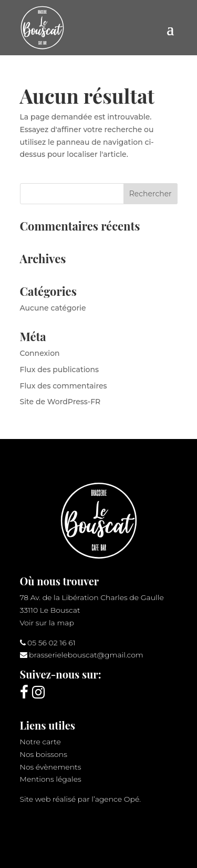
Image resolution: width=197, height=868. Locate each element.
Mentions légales (51, 779)
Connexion (40, 353)
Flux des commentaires (64, 386)
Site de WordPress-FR (60, 402)
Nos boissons (44, 754)
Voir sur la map (47, 623)
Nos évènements (51, 767)
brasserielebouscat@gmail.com (86, 655)
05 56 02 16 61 (51, 643)
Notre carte (40, 742)
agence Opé (117, 799)
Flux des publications (60, 370)
